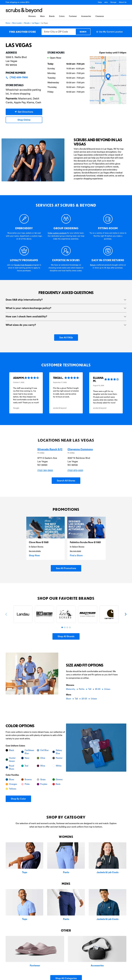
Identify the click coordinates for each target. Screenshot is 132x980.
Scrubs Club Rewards (23, 265)
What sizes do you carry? (21, 325)
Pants (66, 872)
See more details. (35, 551)
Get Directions (24, 112)
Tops (25, 872)
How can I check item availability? (26, 317)
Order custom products (57, 233)
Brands (52, 16)
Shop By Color (18, 799)
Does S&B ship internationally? (24, 300)
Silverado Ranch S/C (50, 449)
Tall (90, 689)
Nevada (27, 23)
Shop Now (34, 555)
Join (106, 2)
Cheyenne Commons (80, 449)
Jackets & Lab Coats (108, 872)
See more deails (75, 551)
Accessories (86, 16)
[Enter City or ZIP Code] (59, 32)
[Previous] (6, 614)
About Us (123, 2)
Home (8, 23)
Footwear (73, 16)
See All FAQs (66, 338)
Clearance (100, 16)
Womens (32, 16)
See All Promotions (66, 568)
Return (93, 265)
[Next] (126, 614)
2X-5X (98, 689)
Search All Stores (66, 481)
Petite (82, 689)
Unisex (107, 689)
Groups (113, 2)
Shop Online (24, 120)
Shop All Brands (66, 636)
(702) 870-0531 (75, 470)
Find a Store (76, 555)
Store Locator (17, 23)
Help (100, 2)
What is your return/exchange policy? (28, 308)
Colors (62, 16)
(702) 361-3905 (45, 470)
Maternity (71, 689)
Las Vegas (35, 23)
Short (69, 699)
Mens (42, 16)
